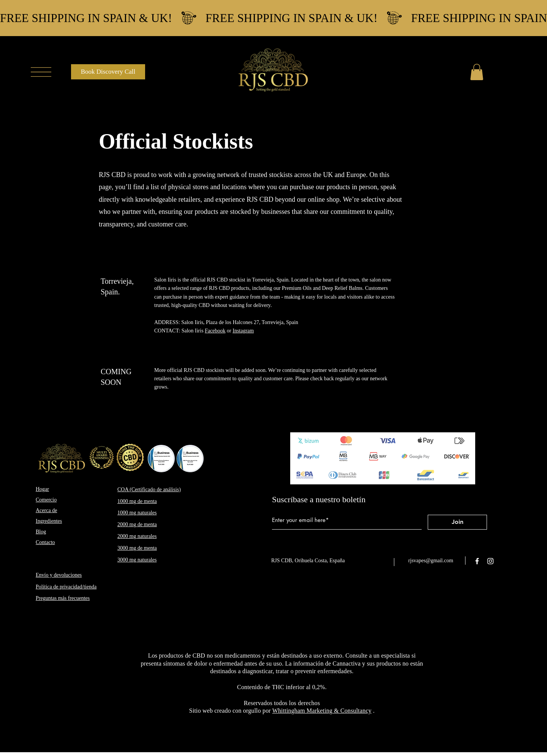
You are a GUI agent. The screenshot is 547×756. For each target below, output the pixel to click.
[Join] (457, 522)
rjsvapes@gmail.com (431, 561)
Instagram (243, 331)
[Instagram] (490, 561)
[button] (41, 72)
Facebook (215, 331)
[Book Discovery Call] (108, 72)
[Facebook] (477, 561)
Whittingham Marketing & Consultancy (322, 711)
